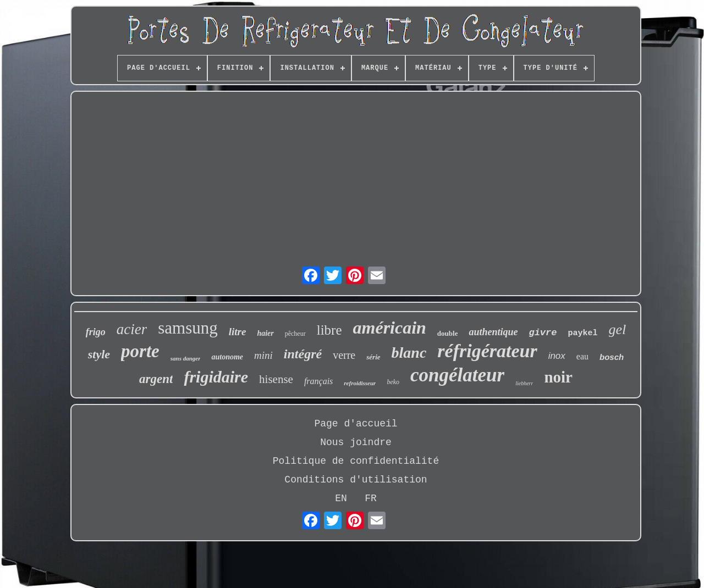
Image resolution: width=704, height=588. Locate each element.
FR (371, 498)
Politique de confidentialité (356, 461)
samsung (188, 328)
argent (156, 379)
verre (344, 355)
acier (132, 329)
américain (390, 328)
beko (393, 382)
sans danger (186, 358)
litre (238, 332)
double (448, 333)
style (99, 354)
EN (341, 498)
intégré (303, 354)
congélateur (457, 375)
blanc (409, 353)
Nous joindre (356, 442)
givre (543, 333)
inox (557, 356)
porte (140, 351)
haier (265, 333)
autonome (227, 357)
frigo (96, 332)
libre (329, 330)
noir (558, 377)
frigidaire (216, 377)
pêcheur (295, 334)
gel (618, 329)
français (318, 381)
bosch (612, 357)
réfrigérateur (487, 351)
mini (263, 355)
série (373, 357)
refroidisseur (360, 383)
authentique (493, 332)
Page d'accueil (356, 424)
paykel (582, 333)
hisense (276, 379)
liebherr (524, 383)
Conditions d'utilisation (356, 480)
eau (582, 356)
